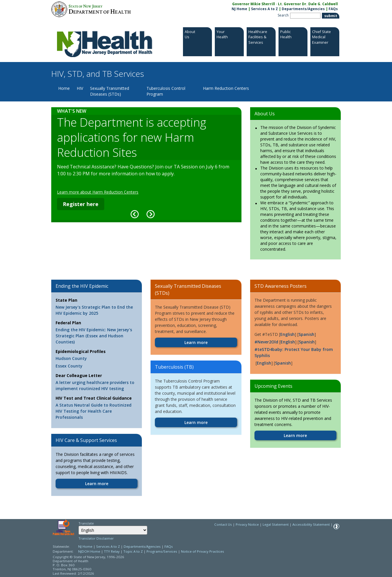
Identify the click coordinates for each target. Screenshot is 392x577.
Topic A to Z (133, 551)
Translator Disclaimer (96, 538)
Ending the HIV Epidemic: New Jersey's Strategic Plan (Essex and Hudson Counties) (94, 336)
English (287, 334)
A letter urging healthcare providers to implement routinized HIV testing (95, 385)
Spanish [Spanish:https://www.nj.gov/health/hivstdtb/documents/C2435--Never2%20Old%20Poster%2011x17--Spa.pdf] (307, 342)
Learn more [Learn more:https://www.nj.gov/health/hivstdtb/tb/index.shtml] (196, 422)
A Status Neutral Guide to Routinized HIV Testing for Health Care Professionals (94, 411)
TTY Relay (112, 551)
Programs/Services (162, 551)
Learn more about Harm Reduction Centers (98, 192)
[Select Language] (113, 530)
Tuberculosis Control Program (166, 91)
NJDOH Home (89, 551)
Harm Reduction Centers (226, 88)
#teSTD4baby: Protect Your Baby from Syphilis (294, 352)
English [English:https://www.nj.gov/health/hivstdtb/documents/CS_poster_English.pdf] (264, 363)
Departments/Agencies (303, 9)
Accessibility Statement (311, 524)
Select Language (78, 526)
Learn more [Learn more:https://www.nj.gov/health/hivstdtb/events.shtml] (295, 435)
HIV (80, 88)
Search (283, 15)
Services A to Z (264, 9)
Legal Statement (276, 524)
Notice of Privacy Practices (203, 551)
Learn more (97, 484)
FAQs (169, 546)
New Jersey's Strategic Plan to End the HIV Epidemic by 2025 (94, 310)
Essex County (69, 366)
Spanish (306, 334)
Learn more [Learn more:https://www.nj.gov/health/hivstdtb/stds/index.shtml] (196, 342)
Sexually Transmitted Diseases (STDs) (110, 91)
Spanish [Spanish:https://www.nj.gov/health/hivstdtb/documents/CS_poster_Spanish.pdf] (283, 363)
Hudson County (71, 358)
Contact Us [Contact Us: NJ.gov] (223, 524)
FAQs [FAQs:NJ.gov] (333, 9)
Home (64, 88)
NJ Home (239, 9)
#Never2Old (266, 342)
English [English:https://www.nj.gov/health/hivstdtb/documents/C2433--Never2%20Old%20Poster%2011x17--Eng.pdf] (288, 342)
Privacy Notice (247, 524)
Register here (81, 204)
